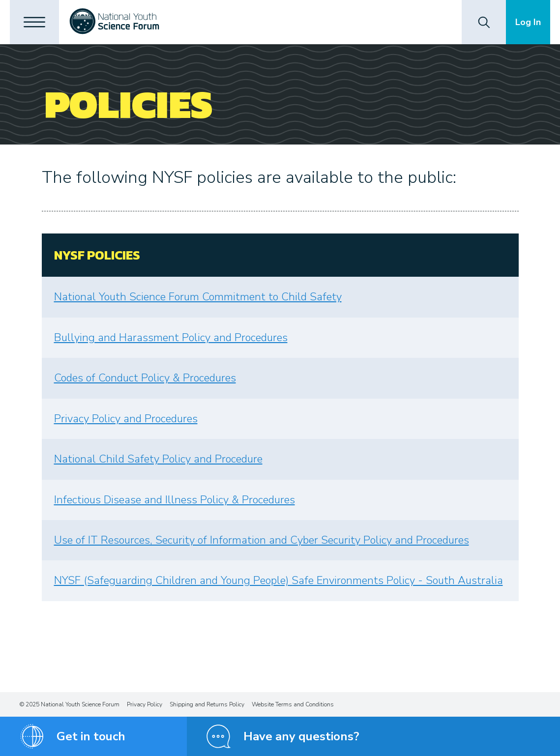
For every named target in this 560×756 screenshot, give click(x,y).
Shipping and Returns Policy (207, 704)
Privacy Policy (145, 704)
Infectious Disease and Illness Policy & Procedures (175, 500)
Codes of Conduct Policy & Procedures (145, 378)
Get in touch (91, 736)
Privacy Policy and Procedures (126, 419)
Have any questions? (301, 736)
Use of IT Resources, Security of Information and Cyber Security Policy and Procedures (262, 540)
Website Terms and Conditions (293, 704)
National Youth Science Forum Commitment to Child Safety (198, 297)
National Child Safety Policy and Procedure (158, 459)
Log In (528, 22)
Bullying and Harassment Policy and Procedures (171, 338)
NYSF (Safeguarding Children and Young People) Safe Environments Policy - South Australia (279, 581)
